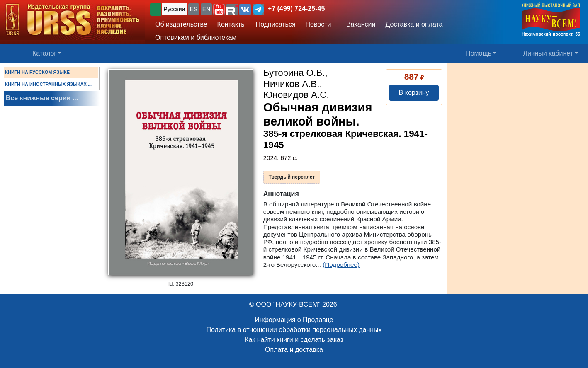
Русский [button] (174, 9)
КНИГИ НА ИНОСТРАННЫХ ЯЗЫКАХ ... (48, 84)
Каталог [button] (44, 53)
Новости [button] (318, 24)
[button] (219, 10)
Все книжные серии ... (42, 98)
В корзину (414, 93)
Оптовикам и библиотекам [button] (196, 38)
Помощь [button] (479, 53)
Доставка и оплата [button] (414, 24)
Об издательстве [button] (181, 24)
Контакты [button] (232, 24)
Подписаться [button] (276, 24)
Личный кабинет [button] (548, 53)
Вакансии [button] (359, 24)
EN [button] (206, 9)
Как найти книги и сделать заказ (294, 340)
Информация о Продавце (294, 320)
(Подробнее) (341, 265)
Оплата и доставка (294, 350)
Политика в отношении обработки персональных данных (294, 330)
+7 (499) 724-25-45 (296, 8)
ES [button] (194, 9)
